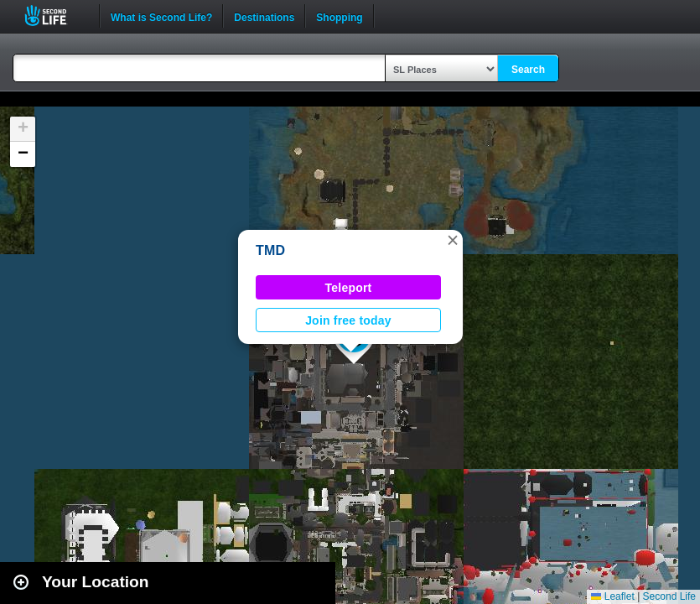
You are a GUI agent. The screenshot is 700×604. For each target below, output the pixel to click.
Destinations (264, 16)
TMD (270, 250)
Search (528, 70)
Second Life (55, 16)
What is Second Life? (161, 16)
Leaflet (612, 596)
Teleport (349, 288)
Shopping (339, 16)
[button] (453, 240)
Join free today (348, 320)
